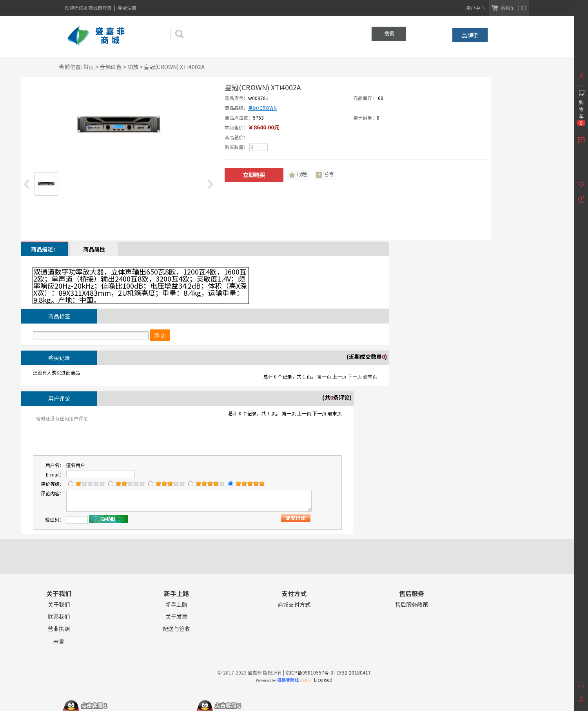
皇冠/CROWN (262, 108)
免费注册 (127, 8)
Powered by (283, 680)
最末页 (370, 376)
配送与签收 (176, 629)
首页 (89, 67)
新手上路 (176, 605)
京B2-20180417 (354, 672)
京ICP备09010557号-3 (309, 672)
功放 (133, 67)
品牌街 (470, 35)
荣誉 (59, 641)
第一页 (324, 376)
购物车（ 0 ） (515, 8)
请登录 (105, 8)
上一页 (339, 376)
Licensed (322, 679)
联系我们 (59, 617)
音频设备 (111, 67)
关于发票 (176, 617)
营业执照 (59, 629)
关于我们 (59, 605)
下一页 (355, 376)
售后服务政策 (412, 605)
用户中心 (475, 8)
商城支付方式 (294, 605)
